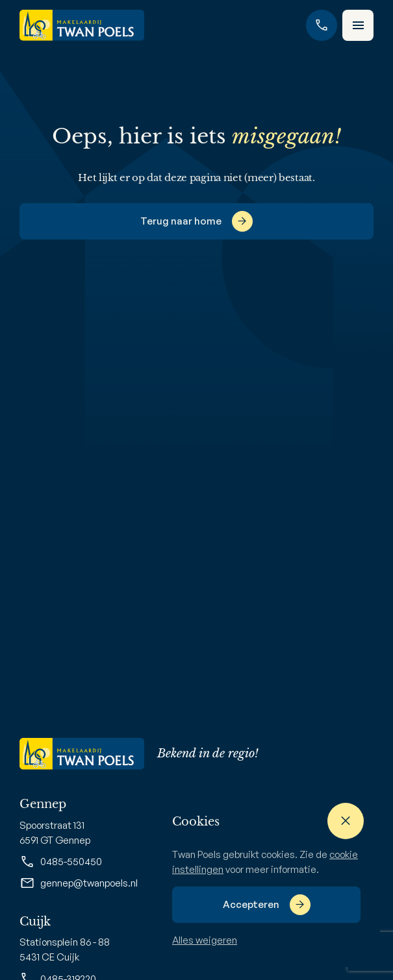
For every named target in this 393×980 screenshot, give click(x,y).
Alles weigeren (205, 940)
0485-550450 (61, 862)
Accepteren (251, 904)
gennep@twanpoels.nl (79, 883)
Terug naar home (181, 221)
